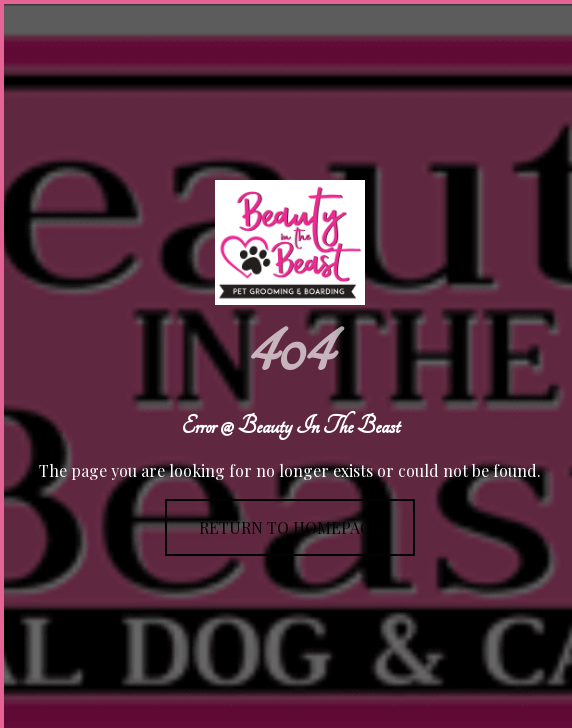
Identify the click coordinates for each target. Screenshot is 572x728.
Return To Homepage (290, 527)
